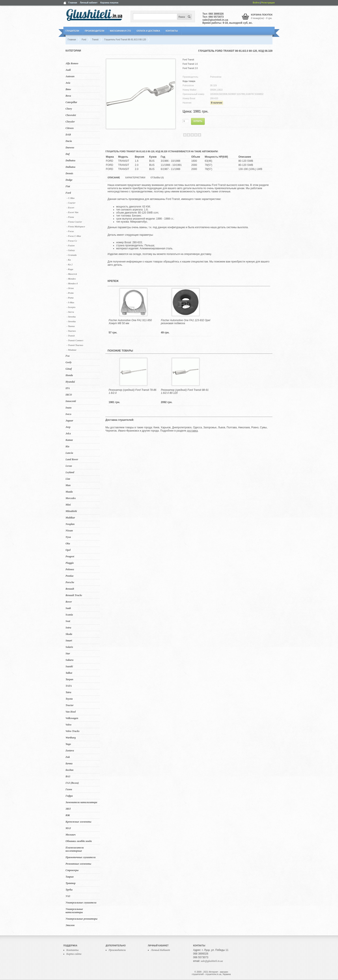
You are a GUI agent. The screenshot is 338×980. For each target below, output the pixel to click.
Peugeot (70, 556)
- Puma (70, 298)
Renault (70, 589)
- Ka (69, 260)
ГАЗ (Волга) (72, 783)
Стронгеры (72, 870)
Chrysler (70, 122)
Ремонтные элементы (78, 864)
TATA (69, 686)
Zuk (68, 757)
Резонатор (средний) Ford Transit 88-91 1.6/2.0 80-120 (185, 391)
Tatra (68, 692)
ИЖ (68, 815)
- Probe (70, 293)
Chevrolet (71, 115)
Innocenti (71, 401)
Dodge (69, 180)
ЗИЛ (68, 809)
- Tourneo (71, 331)
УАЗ (68, 896)
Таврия (70, 877)
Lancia (69, 453)
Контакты (172, 31)
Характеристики (135, 178)
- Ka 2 (70, 264)
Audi (68, 70)
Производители (95, 31)
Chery (69, 109)
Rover (69, 602)
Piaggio (70, 563)
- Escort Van (72, 212)
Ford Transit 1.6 (190, 64)
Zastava (70, 751)
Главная (73, 3)
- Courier (71, 203)
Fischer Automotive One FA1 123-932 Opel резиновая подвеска (185, 322)
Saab (68, 608)
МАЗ (68, 828)
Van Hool (71, 712)
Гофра (69, 796)
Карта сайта (74, 954)
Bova (68, 96)
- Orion (70, 288)
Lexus (69, 466)
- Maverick (72, 274)
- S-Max (70, 302)
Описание (114, 178)
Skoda (69, 634)
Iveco (68, 414)
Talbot (69, 673)
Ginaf (69, 369)
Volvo (68, 725)
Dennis (69, 173)
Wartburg (71, 738)
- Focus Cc (72, 241)
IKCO (69, 395)
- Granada (72, 255)
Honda (69, 375)
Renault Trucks (74, 595)
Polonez (70, 569)
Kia (67, 446)
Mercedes (71, 498)
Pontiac (70, 576)
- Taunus (71, 326)
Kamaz (69, 440)
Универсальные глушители (81, 903)
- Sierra (70, 312)
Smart (69, 641)
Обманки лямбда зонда (79, 841)
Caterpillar (71, 102)
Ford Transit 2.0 (190, 68)
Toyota (69, 699)
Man (68, 485)
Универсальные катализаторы (74, 911)
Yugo (68, 744)
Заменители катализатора (81, 802)
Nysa (68, 537)
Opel (68, 550)
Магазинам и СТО (120, 31)
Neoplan (70, 524)
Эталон (70, 925)
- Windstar (72, 350)
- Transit (71, 336)
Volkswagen (72, 718)
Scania (69, 615)
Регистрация (268, 3)
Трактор (70, 883)
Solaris (69, 647)
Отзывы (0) (157, 178)
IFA (68, 388)
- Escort (70, 207)
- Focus (70, 231)
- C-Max (71, 198)
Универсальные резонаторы (81, 919)
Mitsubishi (71, 511)
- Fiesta (70, 217)
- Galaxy (71, 250)
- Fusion (71, 245)
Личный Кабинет (160, 950)
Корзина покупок (109, 3)
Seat (68, 621)
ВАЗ (68, 776)
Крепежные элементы (78, 822)
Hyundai (70, 382)
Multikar (70, 518)
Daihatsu (70, 160)
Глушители (72, 31)
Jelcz (68, 433)
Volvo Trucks (73, 731)
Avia (68, 83)
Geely (69, 362)
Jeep (68, 427)
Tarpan (69, 679)
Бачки (69, 763)
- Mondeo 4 (72, 283)
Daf (68, 154)
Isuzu (68, 408)
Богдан (70, 770)
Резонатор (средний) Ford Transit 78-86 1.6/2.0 (132, 391)
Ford (68, 193)
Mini (68, 505)
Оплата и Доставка (148, 31)
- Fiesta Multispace (76, 226)
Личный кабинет (89, 3)
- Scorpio (71, 307)
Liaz (68, 479)
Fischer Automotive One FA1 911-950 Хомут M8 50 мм (130, 322)
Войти (256, 3)
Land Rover (72, 459)
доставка (192, 431)
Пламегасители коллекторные (75, 849)
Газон (69, 789)
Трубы (69, 890)
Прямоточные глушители (81, 857)
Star (68, 653)
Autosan (70, 76)
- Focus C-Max (74, 236)
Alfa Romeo (72, 63)
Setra (68, 628)
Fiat (68, 186)
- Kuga (70, 269)
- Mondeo (71, 279)
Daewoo (70, 148)
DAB (68, 135)
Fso (68, 356)
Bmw (68, 89)
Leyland (70, 472)
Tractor (70, 705)
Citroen (70, 128)
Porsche (70, 582)
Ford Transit (188, 60)
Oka (68, 543)
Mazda (69, 492)
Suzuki (69, 666)
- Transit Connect (75, 340)
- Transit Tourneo (75, 345)
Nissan (69, 531)
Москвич (70, 835)
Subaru (70, 660)
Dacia (69, 141)
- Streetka (71, 317)
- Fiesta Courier (74, 222)
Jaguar (69, 421)
